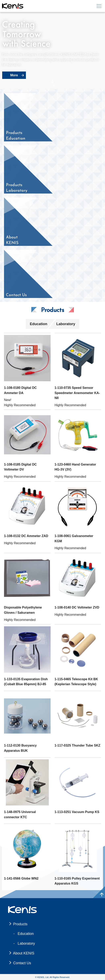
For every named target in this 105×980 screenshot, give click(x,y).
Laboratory (66, 324)
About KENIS (24, 953)
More (14, 75)
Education (38, 324)
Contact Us (22, 963)
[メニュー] (99, 6)
